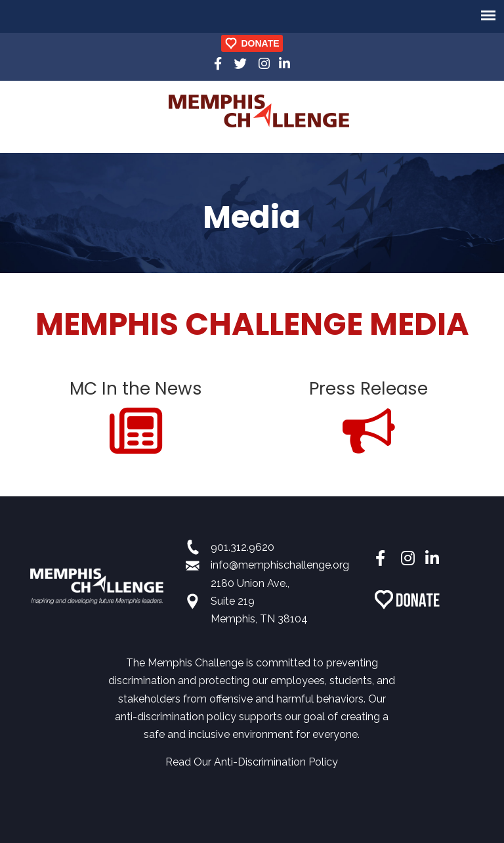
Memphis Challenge (259, 111)
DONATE (260, 43)
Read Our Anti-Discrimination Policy (252, 762)
